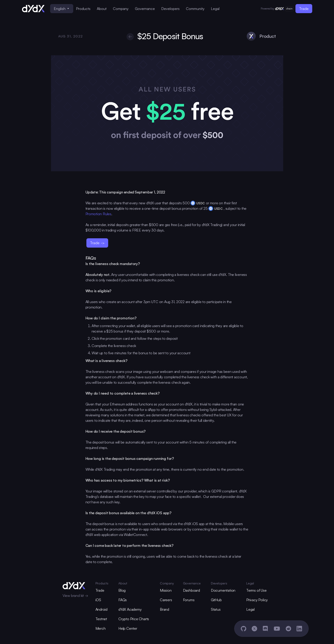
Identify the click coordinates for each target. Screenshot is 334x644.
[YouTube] (277, 629)
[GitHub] (244, 629)
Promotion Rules (98, 214)
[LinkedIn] (299, 629)
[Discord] (265, 629)
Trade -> (97, 243)
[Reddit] (288, 629)
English (61, 8)
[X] (254, 629)
